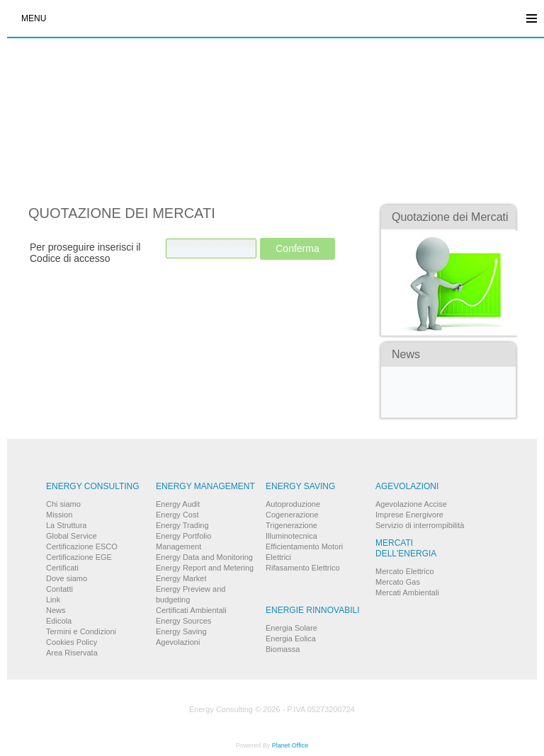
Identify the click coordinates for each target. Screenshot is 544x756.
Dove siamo (67, 578)
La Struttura (66, 525)
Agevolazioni (178, 642)
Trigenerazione (291, 525)
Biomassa (283, 649)
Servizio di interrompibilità (420, 525)
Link (53, 600)
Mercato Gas (398, 582)
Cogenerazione (292, 515)
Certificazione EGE (79, 557)
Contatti (59, 589)
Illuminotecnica (291, 536)
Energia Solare (291, 628)
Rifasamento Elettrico (303, 568)
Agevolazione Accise (411, 504)
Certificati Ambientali (191, 610)
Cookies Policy (72, 642)
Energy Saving (181, 631)
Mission (59, 515)
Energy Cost (177, 515)
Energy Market (181, 578)
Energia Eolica (291, 638)
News (56, 610)
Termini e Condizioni (81, 631)
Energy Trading (182, 525)
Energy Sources (183, 621)
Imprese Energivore (409, 515)
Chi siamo (63, 504)
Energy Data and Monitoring (204, 557)
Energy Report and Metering (205, 568)
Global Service (72, 536)
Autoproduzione (293, 504)
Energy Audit (178, 504)
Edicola (59, 621)
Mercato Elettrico (405, 571)
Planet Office (290, 745)
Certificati (62, 568)
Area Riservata (72, 653)
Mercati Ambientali (407, 592)
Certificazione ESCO (82, 546)
